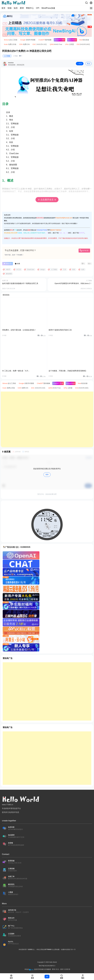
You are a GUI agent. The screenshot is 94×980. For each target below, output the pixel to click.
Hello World (53, 962)
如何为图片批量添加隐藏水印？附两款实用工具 (20, 283)
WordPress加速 (48, 8)
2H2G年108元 (83, 44)
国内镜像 (45, 40)
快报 (10, 8)
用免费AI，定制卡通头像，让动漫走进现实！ (19, 330)
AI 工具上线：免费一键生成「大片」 (16, 371)
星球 (22, 8)
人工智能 (7, 56)
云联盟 (69, 44)
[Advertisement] (47, 419)
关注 (80, 64)
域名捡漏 (84, 40)
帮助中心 (30, 8)
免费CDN (24, 44)
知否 (16, 8)
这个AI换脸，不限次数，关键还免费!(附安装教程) (67, 371)
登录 (47, 475)
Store (72, 40)
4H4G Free (56, 44)
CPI (38, 8)
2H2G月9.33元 (40, 44)
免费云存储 (10, 44)
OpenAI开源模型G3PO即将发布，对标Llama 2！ (73, 283)
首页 (3, 8)
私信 (88, 64)
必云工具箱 (11, 40)
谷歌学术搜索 (28, 40)
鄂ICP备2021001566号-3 (47, 966)
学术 (59, 40)
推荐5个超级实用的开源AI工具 (60, 330)
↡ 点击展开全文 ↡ (47, 200)
